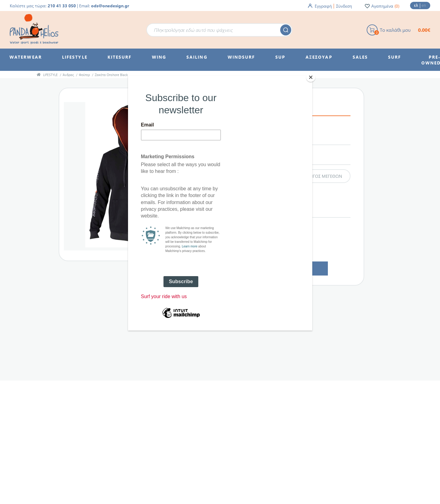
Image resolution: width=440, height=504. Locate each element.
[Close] (311, 77)
